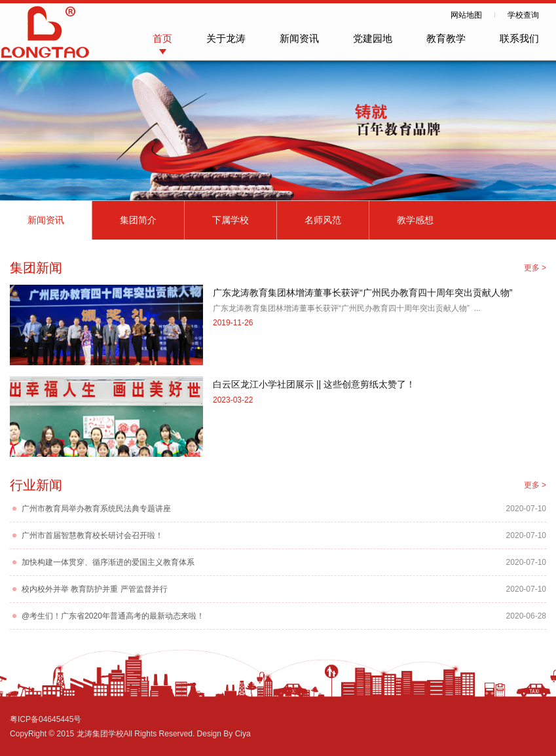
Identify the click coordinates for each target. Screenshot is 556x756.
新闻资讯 (299, 38)
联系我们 (519, 38)
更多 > (535, 268)
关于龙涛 (226, 38)
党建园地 (373, 38)
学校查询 (523, 15)
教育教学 (446, 38)
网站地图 (466, 15)
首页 (162, 38)
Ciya (243, 734)
